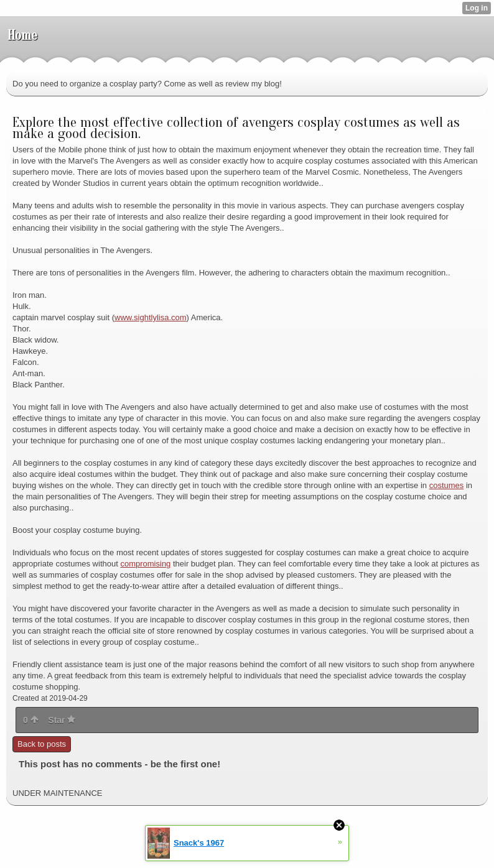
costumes (447, 485)
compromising (145, 564)
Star (62, 720)
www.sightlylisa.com (151, 317)
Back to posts (42, 744)
